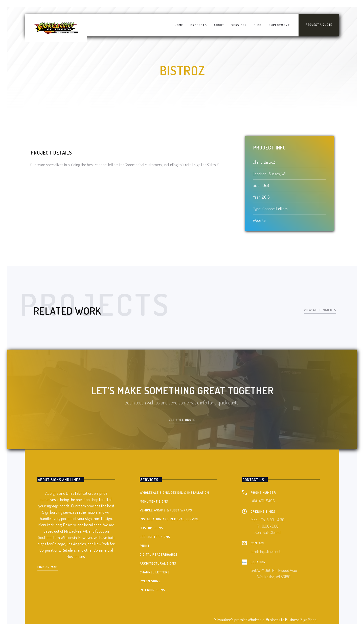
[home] (56, 28)
